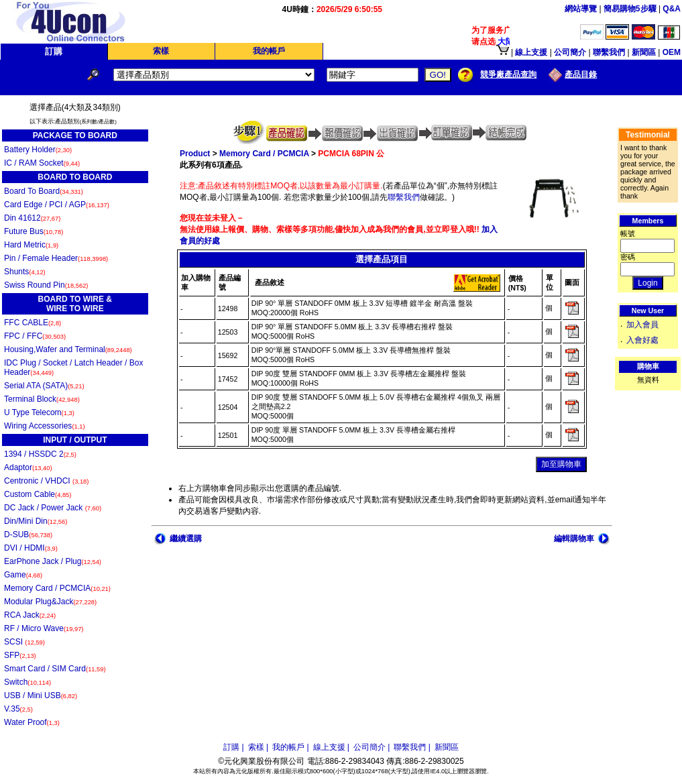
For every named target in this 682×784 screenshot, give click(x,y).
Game (23, 575)
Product (195, 154)
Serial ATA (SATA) (44, 386)
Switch (27, 682)
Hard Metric (31, 245)
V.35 (18, 709)
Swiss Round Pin (46, 285)
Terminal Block (42, 399)
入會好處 (642, 340)
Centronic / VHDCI (46, 481)
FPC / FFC (35, 336)
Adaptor (28, 467)
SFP (20, 655)
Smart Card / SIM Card (55, 669)
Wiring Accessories (45, 426)
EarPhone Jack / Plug (53, 561)
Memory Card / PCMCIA (57, 588)
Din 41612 (32, 218)
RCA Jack (30, 615)
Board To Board (44, 191)
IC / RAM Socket (42, 163)
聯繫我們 (404, 197)
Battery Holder (38, 150)
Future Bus (34, 231)
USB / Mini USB (41, 695)
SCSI (24, 642)
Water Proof (32, 722)
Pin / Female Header (56, 258)
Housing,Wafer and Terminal (68, 349)
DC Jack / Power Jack (53, 508)
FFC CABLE (33, 323)
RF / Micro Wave (44, 628)
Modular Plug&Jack (50, 602)
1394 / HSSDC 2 (40, 454)
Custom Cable (38, 494)
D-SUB (28, 535)
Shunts (25, 272)
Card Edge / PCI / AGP (57, 205)
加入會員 (642, 325)
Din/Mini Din (36, 521)
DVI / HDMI (31, 548)
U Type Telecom (39, 412)
